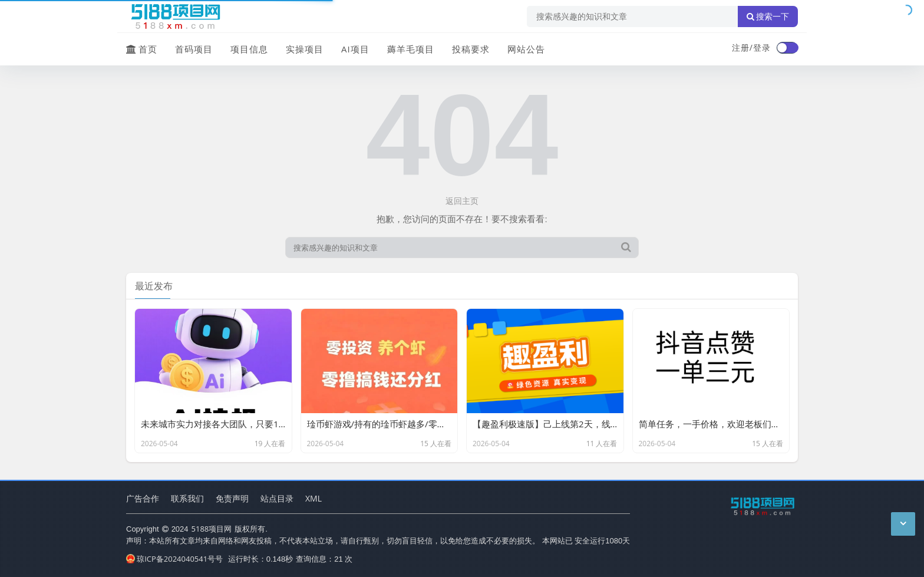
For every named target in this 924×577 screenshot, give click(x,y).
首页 (142, 49)
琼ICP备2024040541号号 (174, 559)
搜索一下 (768, 17)
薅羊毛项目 (411, 49)
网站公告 (526, 49)
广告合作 (143, 498)
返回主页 (462, 201)
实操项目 (305, 49)
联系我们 (187, 498)
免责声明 (232, 498)
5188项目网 (212, 529)
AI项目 (355, 49)
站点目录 (277, 498)
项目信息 (249, 49)
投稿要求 (471, 49)
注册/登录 (751, 47)
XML (313, 498)
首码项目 (194, 49)
